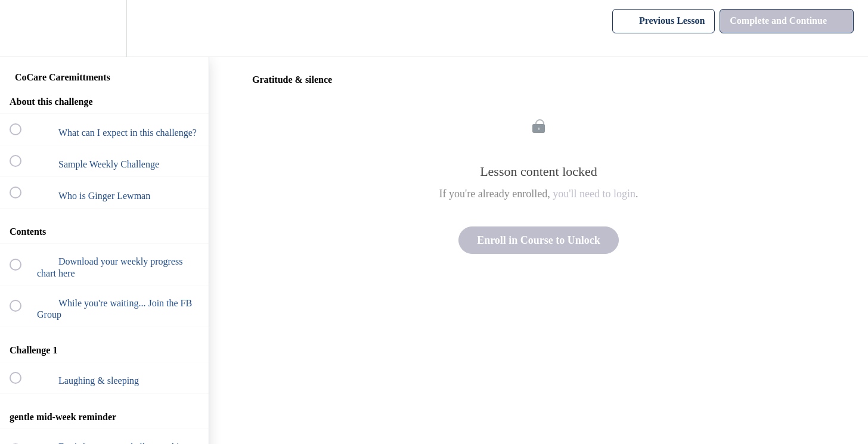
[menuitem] (104, 28)
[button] (22, 28)
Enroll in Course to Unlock (539, 240)
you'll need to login (594, 194)
